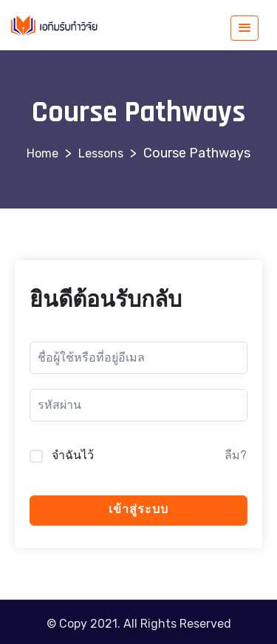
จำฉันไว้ (73, 455)
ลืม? (236, 455)
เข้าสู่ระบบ (138, 510)
